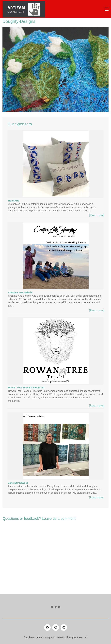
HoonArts (14, 201)
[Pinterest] (64, 627)
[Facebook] (47, 627)
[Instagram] (56, 627)
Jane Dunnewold (18, 483)
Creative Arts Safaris (20, 292)
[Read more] (96, 215)
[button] (107, 9)
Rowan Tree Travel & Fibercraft (26, 388)
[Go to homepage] (24, 9)
